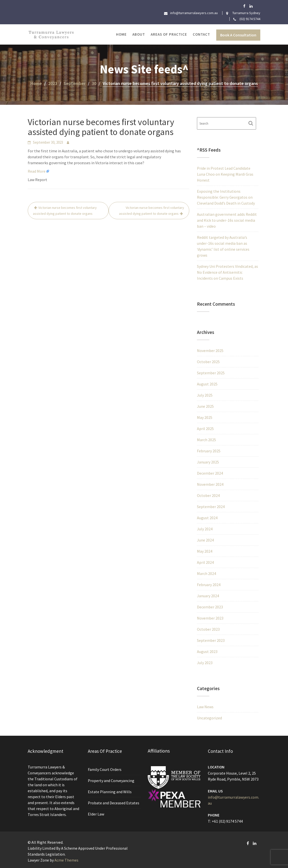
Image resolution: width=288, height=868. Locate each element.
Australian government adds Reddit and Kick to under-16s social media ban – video (227, 220)
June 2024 (205, 540)
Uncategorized (209, 718)
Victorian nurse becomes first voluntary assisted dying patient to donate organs (65, 211)
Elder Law (96, 814)
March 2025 (206, 440)
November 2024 (210, 484)
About (139, 34)
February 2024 (209, 585)
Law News (205, 707)
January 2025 (208, 462)
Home (121, 34)
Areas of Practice (169, 34)
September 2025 (211, 373)
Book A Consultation (238, 35)
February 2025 (209, 451)
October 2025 (208, 362)
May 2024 (205, 551)
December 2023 (210, 607)
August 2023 (207, 651)
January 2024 (208, 596)
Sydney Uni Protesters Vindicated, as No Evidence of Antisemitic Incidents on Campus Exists (228, 272)
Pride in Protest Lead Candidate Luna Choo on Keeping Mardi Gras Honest (225, 174)
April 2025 (205, 429)
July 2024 (205, 529)
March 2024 (206, 573)
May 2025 (205, 417)
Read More (37, 171)
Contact (201, 34)
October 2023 (208, 629)
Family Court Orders (105, 770)
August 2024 (207, 518)
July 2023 (205, 663)
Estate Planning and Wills (110, 792)
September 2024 (211, 507)
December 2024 (210, 473)
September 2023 (211, 640)
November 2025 (210, 351)
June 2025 (205, 406)
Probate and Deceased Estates (113, 803)
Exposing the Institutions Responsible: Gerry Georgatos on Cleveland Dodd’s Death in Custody (226, 197)
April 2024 (205, 562)
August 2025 (207, 384)
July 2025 (205, 395)
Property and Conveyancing (111, 781)
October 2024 (208, 495)
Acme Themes (66, 860)
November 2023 (210, 618)
